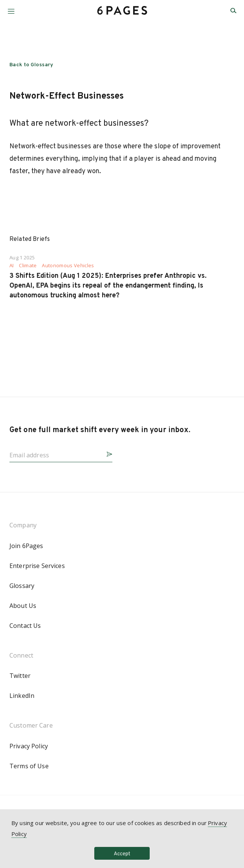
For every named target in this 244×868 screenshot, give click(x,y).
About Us (23, 606)
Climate (28, 266)
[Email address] (55, 453)
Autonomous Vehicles (68, 266)
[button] (11, 8)
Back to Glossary (31, 65)
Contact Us (25, 626)
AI (12, 266)
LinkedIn (22, 696)
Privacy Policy (29, 746)
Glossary (22, 586)
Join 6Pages (26, 546)
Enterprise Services (37, 566)
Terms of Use (29, 766)
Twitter (20, 676)
